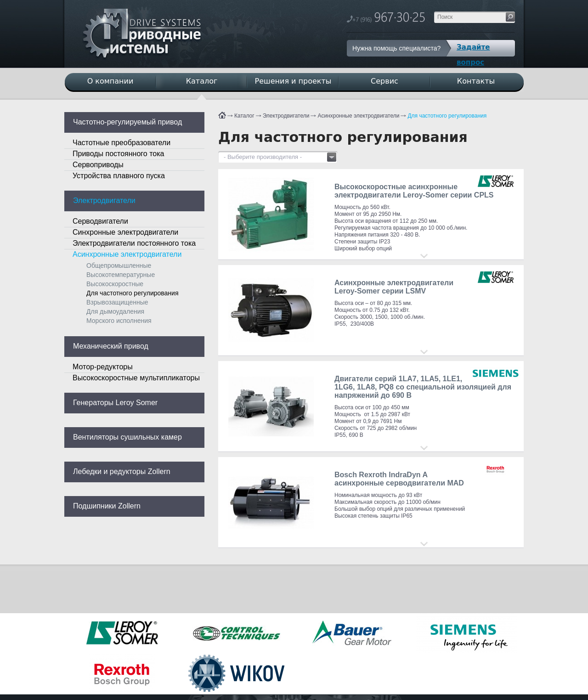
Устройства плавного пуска (119, 176)
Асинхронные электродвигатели (358, 116)
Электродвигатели (286, 116)
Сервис (384, 81)
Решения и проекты (293, 81)
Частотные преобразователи (122, 143)
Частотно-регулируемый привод (127, 122)
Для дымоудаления (115, 311)
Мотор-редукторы (103, 367)
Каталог (244, 116)
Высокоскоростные (115, 284)
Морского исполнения (119, 321)
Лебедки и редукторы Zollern (122, 471)
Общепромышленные (119, 265)
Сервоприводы (98, 165)
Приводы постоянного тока (118, 154)
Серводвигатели (100, 221)
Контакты (476, 81)
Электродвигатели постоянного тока (134, 243)
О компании (110, 81)
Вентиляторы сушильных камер (127, 437)
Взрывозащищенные (117, 302)
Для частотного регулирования (447, 116)
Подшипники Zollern (107, 506)
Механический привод (111, 346)
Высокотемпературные (121, 275)
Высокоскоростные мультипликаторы (136, 378)
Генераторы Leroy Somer (115, 403)
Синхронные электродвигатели (125, 232)
